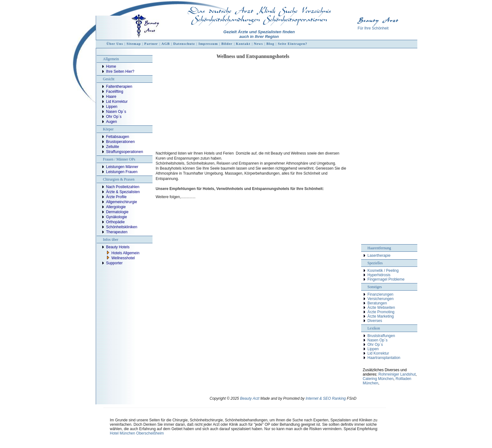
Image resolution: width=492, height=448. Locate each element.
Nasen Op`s (116, 112)
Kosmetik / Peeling (383, 271)
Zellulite (112, 147)
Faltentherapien (119, 87)
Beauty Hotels (118, 247)
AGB (166, 44)
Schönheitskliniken (122, 227)
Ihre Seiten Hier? (120, 71)
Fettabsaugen (118, 137)
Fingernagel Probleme (386, 279)
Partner (151, 44)
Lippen (112, 107)
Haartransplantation (384, 358)
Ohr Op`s (114, 117)
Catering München (378, 379)
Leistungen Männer (122, 167)
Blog (270, 44)
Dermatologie (117, 212)
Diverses (375, 321)
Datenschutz (184, 44)
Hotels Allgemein (125, 253)
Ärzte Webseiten (381, 308)
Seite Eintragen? (292, 44)
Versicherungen (380, 299)
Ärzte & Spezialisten (123, 192)
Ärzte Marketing (381, 316)
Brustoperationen (120, 142)
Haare (111, 97)
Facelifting (115, 92)
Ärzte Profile (116, 197)
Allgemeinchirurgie (122, 202)
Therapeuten (117, 232)
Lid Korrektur (117, 102)
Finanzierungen (380, 294)
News (258, 44)
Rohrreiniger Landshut (397, 374)
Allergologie (116, 207)
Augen (112, 122)
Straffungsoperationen (125, 152)
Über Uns (115, 44)
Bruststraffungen (381, 336)
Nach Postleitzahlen (123, 187)
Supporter (114, 263)
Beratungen (377, 303)
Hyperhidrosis (379, 275)
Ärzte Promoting (381, 312)
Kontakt (243, 44)
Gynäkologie (117, 217)
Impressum (208, 44)
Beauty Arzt (250, 398)
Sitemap (134, 44)
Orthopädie (115, 222)
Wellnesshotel (123, 258)
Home (111, 66)
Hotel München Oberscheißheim (137, 433)
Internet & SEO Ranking (326, 398)
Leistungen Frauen (122, 172)
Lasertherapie (379, 256)
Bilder (227, 44)
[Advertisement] (253, 105)
